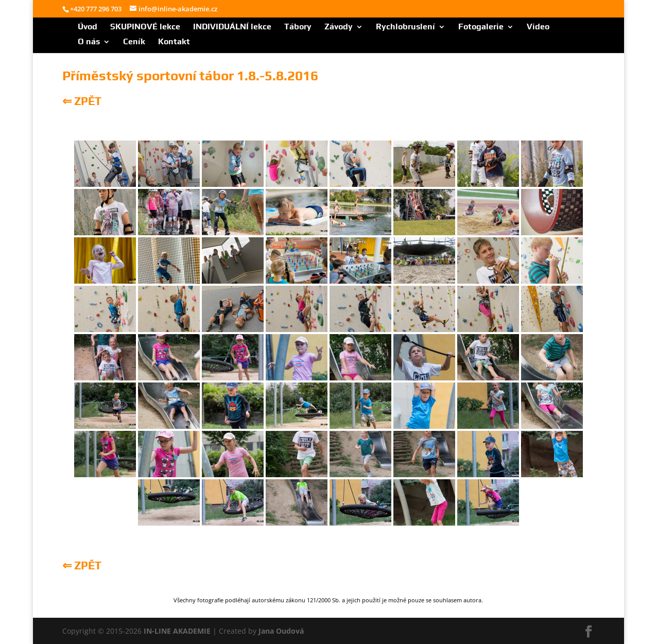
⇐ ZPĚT (82, 101)
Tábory (298, 27)
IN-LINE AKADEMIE (177, 631)
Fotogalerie (481, 27)
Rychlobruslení (405, 27)
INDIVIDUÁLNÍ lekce (232, 27)
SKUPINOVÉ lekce (145, 27)
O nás (89, 42)
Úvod (88, 27)
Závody (339, 27)
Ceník (134, 42)
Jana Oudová (281, 631)
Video (538, 27)
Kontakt (174, 42)
